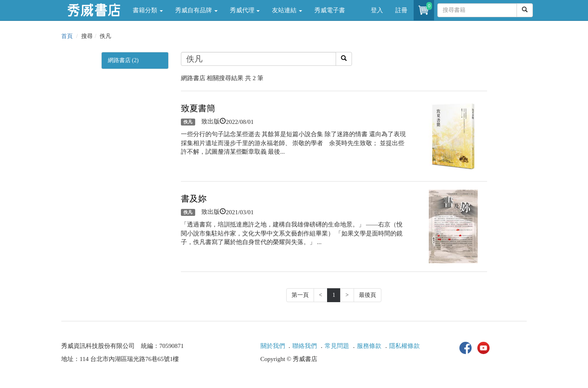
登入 (377, 10)
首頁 (67, 36)
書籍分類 (148, 10)
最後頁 (367, 295)
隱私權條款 (404, 346)
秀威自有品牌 (196, 10)
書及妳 (194, 199)
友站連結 (287, 10)
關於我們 (273, 346)
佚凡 (188, 122)
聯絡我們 (305, 346)
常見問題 (337, 346)
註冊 (401, 10)
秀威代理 (245, 10)
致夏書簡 (198, 108)
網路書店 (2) (123, 60)
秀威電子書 (330, 10)
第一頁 (300, 295)
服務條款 (369, 346)
